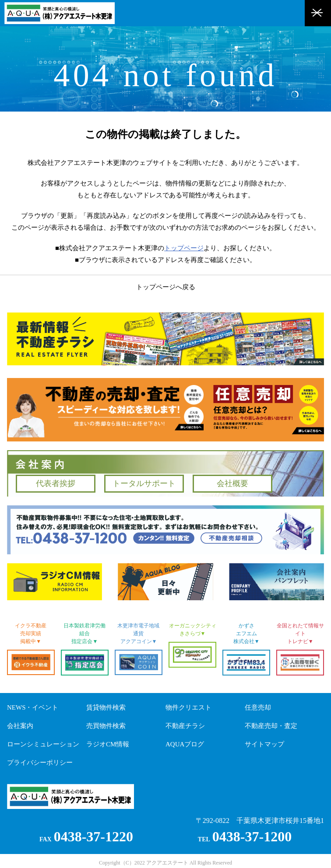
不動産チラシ (185, 726)
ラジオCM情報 (108, 744)
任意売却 (258, 707)
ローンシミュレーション (43, 744)
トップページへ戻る (166, 287)
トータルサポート (144, 483)
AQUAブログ (185, 744)
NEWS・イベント (33, 707)
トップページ (184, 248)
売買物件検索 (106, 726)
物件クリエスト (188, 707)
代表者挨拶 (56, 483)
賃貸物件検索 (106, 707)
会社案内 (20, 726)
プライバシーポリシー (40, 763)
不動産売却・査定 (271, 726)
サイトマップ (264, 744)
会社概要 (232, 483)
